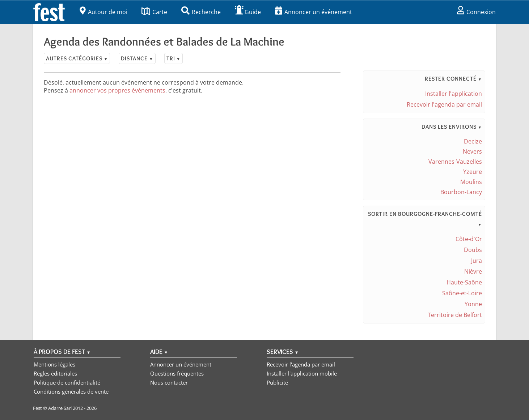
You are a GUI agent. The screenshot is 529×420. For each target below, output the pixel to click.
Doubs (473, 250)
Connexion (476, 12)
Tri (173, 58)
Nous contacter (169, 382)
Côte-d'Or (469, 239)
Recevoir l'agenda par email (444, 104)
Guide (248, 12)
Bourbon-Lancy (461, 192)
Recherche (201, 12)
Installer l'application (454, 94)
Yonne (473, 304)
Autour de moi (103, 12)
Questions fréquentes (177, 373)
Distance (137, 58)
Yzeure (473, 172)
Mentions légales (54, 364)
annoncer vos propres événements (117, 90)
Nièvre (473, 271)
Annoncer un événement (314, 12)
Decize (473, 141)
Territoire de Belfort (455, 315)
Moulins (471, 182)
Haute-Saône (464, 282)
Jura (477, 261)
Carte (154, 12)
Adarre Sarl (60, 408)
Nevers (472, 151)
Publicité (277, 382)
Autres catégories (77, 58)
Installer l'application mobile (302, 373)
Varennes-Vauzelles (455, 162)
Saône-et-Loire (462, 293)
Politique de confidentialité (67, 382)
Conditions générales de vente (71, 391)
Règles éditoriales (55, 373)
